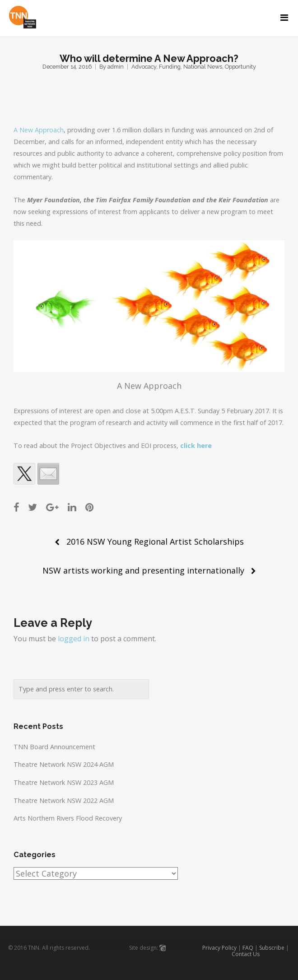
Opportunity (240, 67)
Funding (170, 67)
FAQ (248, 948)
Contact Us (246, 954)
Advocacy (144, 67)
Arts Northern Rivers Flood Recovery (68, 818)
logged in (74, 639)
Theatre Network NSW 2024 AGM (64, 764)
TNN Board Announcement (54, 747)
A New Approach (39, 130)
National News (203, 67)
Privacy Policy (219, 948)
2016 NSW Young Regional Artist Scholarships (155, 541)
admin (116, 67)
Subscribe (272, 948)
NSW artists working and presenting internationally (143, 570)
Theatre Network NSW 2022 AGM (64, 800)
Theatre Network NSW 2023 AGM (64, 782)
